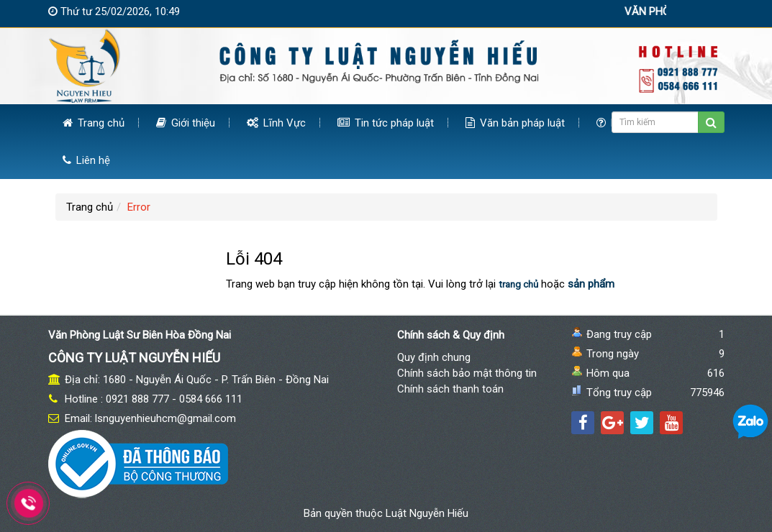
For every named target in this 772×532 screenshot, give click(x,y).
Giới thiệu (186, 123)
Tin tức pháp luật (386, 123)
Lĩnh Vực (276, 123)
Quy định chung (434, 357)
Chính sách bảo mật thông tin (467, 373)
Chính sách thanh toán (450, 389)
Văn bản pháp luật (515, 123)
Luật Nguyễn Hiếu (427, 513)
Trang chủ (94, 123)
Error (139, 207)
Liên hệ (86, 160)
